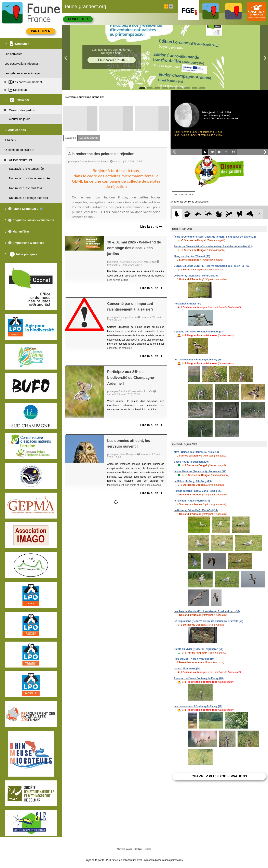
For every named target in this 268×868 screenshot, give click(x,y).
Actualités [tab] (70, 138)
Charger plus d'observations (219, 776)
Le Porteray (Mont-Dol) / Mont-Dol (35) (196, 276)
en (171, 6)
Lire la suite (151, 227)
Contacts (138, 849)
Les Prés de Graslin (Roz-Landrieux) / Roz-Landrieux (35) (207, 611)
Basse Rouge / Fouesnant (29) (191, 462)
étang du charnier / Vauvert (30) (192, 256)
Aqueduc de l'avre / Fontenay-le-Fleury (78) (199, 332)
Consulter (78, 19)
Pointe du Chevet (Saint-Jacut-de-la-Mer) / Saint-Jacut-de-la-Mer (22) (213, 246)
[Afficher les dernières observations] (190, 202)
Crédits (148, 849)
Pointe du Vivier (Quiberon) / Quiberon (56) (198, 649)
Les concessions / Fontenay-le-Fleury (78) (198, 360)
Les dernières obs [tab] (184, 195)
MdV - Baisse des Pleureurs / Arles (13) (196, 452)
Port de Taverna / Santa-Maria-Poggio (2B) (198, 491)
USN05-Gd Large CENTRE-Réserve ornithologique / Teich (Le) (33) (212, 266)
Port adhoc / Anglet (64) (187, 304)
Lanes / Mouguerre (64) (187, 669)
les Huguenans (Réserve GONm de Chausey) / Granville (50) (208, 621)
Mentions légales (125, 849)
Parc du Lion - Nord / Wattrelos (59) (194, 659)
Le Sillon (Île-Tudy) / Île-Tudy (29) (193, 481)
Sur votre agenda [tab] (89, 138)
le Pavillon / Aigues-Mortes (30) (192, 501)
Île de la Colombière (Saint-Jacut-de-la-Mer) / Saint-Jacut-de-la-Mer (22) (215, 237)
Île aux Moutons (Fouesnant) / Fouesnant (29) (200, 472)
